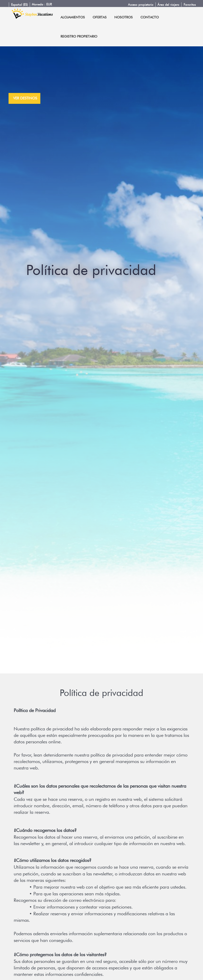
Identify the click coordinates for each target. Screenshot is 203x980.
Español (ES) (19, 5)
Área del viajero (168, 5)
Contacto (150, 17)
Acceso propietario (141, 5)
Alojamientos (73, 17)
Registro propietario (79, 36)
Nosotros (123, 17)
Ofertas (100, 17)
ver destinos (25, 98)
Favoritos (190, 5)
